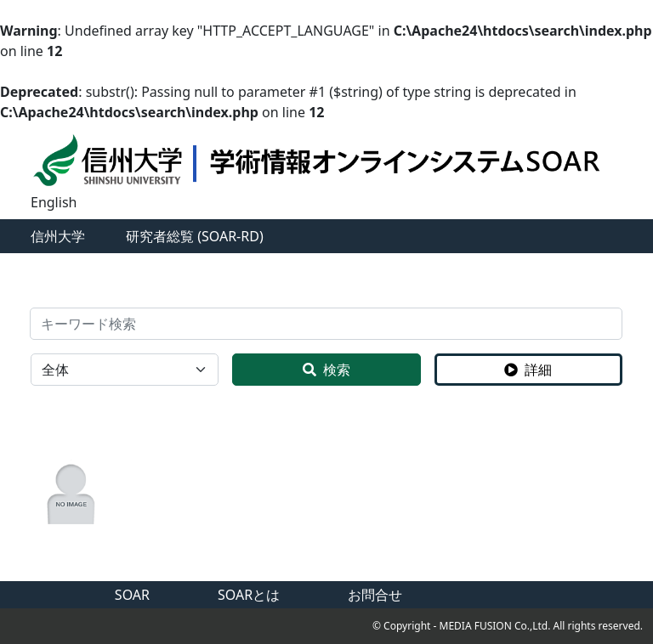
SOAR (132, 595)
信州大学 (58, 236)
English (54, 202)
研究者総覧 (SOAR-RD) (195, 236)
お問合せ (375, 595)
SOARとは (249, 595)
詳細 (528, 370)
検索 (326, 370)
